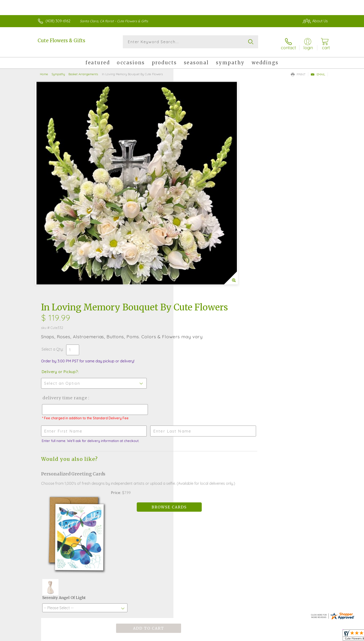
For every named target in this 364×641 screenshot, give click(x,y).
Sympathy (58, 71)
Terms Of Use (226, 636)
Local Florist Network (287, 636)
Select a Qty (193, 140)
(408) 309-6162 (58, 21)
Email (318, 71)
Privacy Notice (253, 636)
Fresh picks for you (141, 472)
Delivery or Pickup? (201, 163)
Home (44, 71)
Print (298, 71)
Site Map (315, 636)
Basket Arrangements (83, 71)
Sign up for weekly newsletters (240, 469)
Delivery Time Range (205, 189)
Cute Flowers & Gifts (61, 41)
